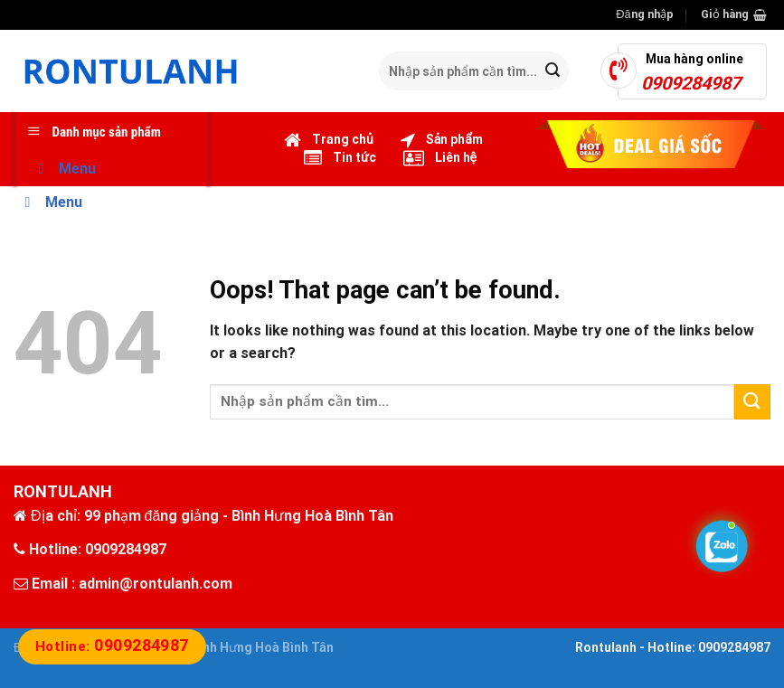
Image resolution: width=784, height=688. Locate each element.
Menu (64, 169)
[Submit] (553, 71)
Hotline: (112, 646)
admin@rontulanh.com (156, 584)
